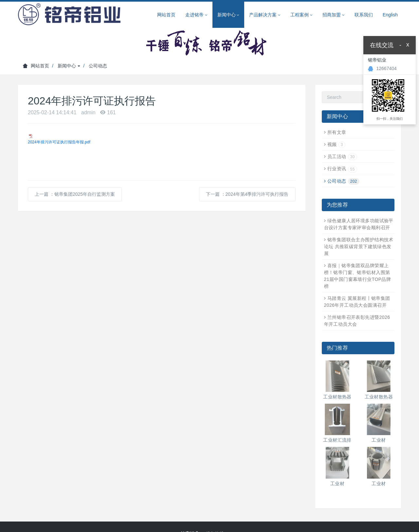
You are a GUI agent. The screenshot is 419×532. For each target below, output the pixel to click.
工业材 (379, 440)
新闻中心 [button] (228, 15)
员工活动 (342, 156)
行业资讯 (342, 169)
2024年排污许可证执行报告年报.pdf (59, 142)
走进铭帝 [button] (196, 15)
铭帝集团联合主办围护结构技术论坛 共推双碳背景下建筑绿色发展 (359, 247)
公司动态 (98, 66)
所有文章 (337, 132)
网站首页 (166, 15)
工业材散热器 (337, 397)
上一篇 (75, 194)
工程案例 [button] (301, 15)
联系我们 (364, 15)
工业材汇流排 (337, 440)
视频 (336, 144)
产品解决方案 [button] (265, 15)
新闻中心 (69, 66)
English (390, 15)
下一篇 (247, 194)
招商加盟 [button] (334, 15)
